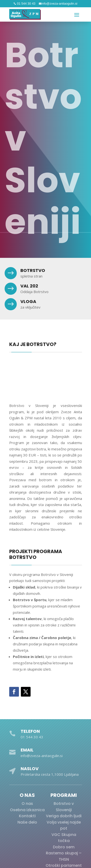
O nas (27, 804)
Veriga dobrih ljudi (64, 816)
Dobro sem (64, 847)
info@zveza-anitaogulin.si (59, 4)
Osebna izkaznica (27, 810)
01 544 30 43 (26, 4)
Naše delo (27, 822)
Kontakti (27, 816)
